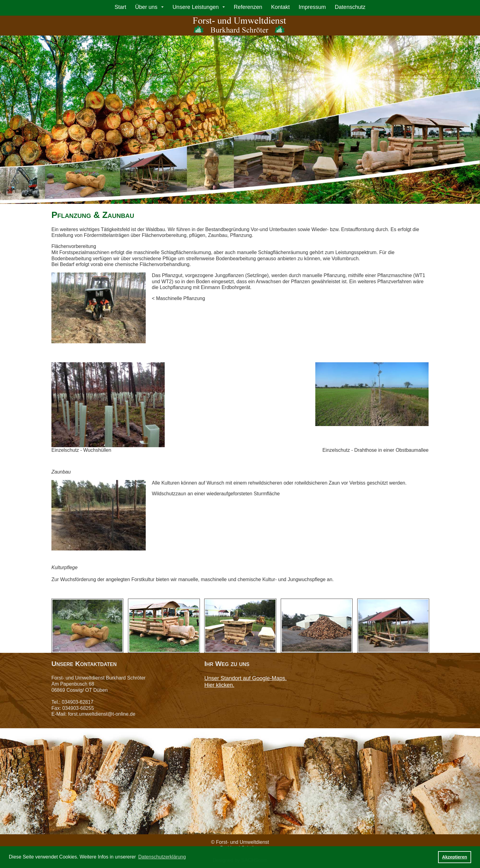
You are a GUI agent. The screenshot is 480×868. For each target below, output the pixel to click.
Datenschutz (350, 7)
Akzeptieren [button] (455, 857)
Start (120, 7)
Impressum (312, 7)
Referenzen (248, 7)
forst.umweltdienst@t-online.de (102, 714)
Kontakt (281, 7)
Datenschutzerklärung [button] (162, 857)
